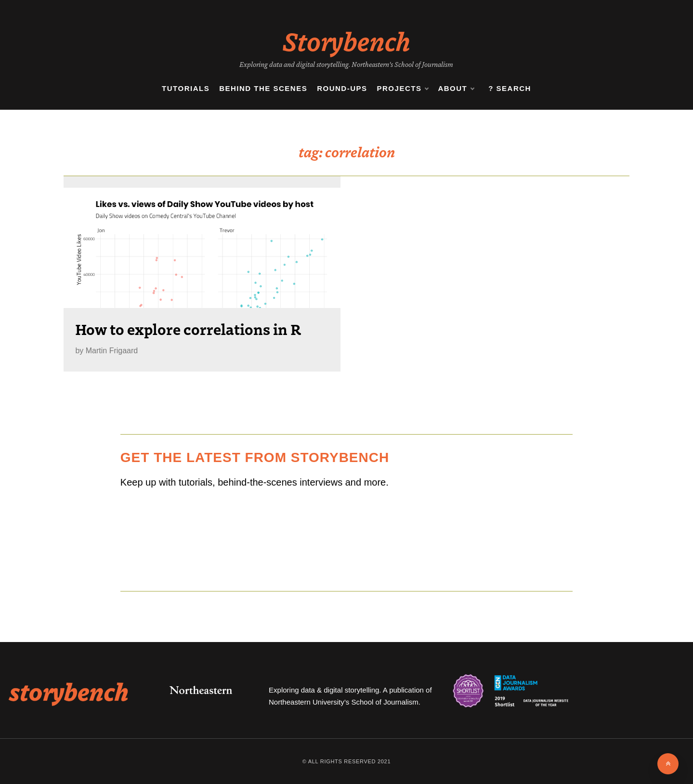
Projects (403, 89)
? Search (510, 88)
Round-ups (342, 88)
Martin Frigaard (112, 351)
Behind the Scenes (263, 88)
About (456, 89)
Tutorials (186, 88)
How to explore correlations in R (188, 329)
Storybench (346, 40)
